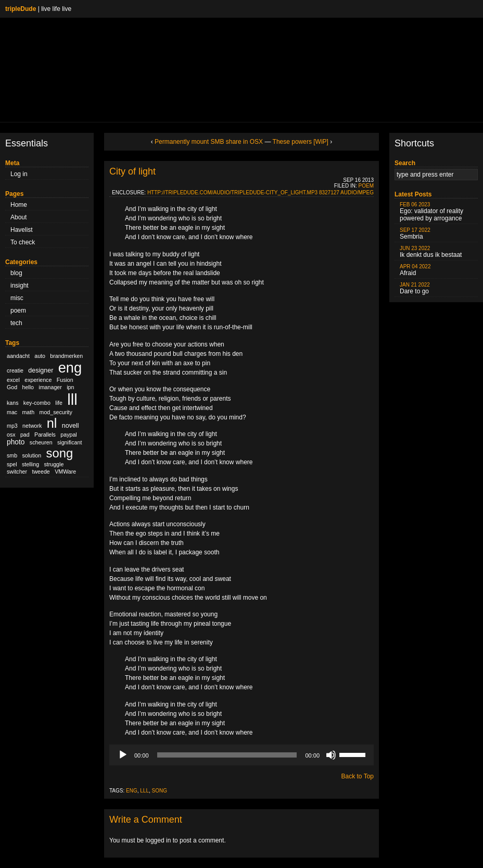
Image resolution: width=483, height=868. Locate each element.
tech (16, 323)
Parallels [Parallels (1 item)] (45, 435)
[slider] (227, 755)
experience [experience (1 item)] (38, 380)
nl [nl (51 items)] (52, 423)
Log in (19, 174)
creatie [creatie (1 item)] (15, 370)
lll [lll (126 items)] (72, 399)
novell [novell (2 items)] (71, 426)
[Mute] (331, 755)
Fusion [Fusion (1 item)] (65, 380)
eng (132, 791)
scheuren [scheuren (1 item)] (41, 442)
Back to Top (358, 776)
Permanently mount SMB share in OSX (209, 142)
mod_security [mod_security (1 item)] (56, 412)
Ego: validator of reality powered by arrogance (431, 212)
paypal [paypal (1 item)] (68, 435)
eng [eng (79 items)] (70, 368)
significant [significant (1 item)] (69, 442)
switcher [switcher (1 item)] (17, 472)
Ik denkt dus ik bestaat (431, 252)
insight (20, 286)
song (160, 791)
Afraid (415, 270)
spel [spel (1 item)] (12, 464)
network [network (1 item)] (32, 426)
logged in (158, 840)
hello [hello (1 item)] (28, 387)
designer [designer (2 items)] (41, 370)
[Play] (123, 755)
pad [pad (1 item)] (25, 435)
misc (17, 298)
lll (144, 791)
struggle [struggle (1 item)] (54, 464)
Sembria (415, 234)
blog (16, 273)
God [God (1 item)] (12, 387)
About (18, 217)
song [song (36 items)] (60, 453)
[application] (241, 755)
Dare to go (415, 288)
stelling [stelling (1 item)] (30, 464)
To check (23, 242)
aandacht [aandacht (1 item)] (18, 356)
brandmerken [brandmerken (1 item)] (66, 356)
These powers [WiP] (301, 142)
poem (18, 311)
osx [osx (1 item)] (11, 435)
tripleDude (21, 9)
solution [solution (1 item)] (31, 455)
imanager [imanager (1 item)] (50, 387)
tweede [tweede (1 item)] (41, 472)
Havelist (22, 230)
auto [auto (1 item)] (40, 356)
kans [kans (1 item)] (13, 403)
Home (19, 205)
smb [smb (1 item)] (12, 455)
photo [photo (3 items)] (16, 442)
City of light (132, 171)
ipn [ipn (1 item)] (70, 387)
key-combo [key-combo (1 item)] (37, 403)
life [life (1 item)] (59, 403)
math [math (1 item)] (28, 412)
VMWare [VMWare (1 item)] (65, 472)
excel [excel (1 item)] (13, 380)
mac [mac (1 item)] (12, 412)
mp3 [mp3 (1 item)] (12, 426)
